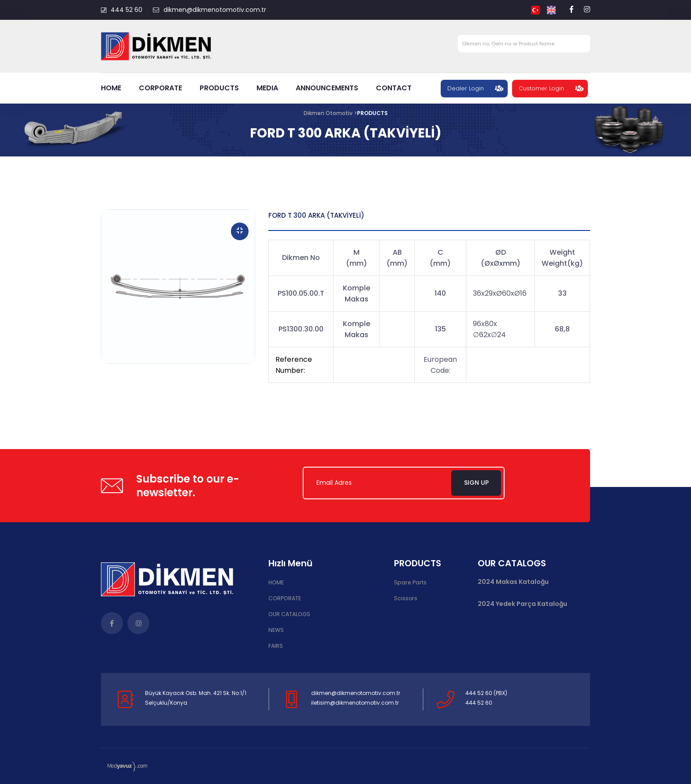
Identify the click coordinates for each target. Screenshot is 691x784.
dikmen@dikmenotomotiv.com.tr (210, 10)
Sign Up (478, 483)
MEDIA (267, 88)
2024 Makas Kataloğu (513, 582)
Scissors (405, 599)
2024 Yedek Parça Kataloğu (522, 604)
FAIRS (276, 646)
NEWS (276, 630)
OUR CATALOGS (289, 614)
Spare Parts (409, 583)
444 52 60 (122, 10)
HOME (111, 88)
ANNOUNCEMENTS (327, 88)
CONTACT (394, 88)
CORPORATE (160, 88)
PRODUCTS (219, 88)
